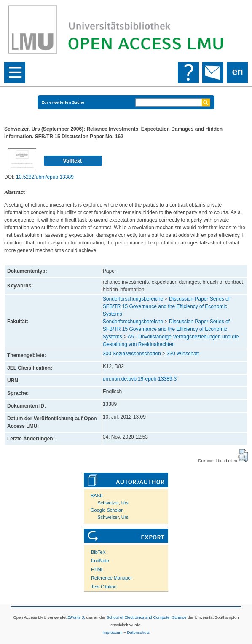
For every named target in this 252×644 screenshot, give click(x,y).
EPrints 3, (76, 617)
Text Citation (104, 587)
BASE (97, 496)
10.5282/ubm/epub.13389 (45, 177)
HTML (97, 569)
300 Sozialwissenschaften (132, 354)
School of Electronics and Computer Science (147, 617)
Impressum (112, 632)
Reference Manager (111, 578)
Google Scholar (107, 510)
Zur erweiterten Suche (63, 102)
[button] (243, 456)
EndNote (100, 561)
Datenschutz (138, 632)
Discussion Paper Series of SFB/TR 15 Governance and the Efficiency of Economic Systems (166, 306)
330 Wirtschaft (183, 354)
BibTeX (98, 552)
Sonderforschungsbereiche (133, 299)
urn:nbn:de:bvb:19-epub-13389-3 (140, 379)
